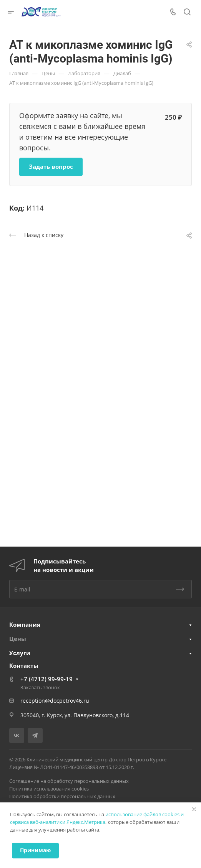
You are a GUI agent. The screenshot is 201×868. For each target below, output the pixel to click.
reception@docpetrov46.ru (55, 701)
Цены (18, 639)
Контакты (24, 665)
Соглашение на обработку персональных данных (69, 781)
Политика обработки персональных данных (62, 796)
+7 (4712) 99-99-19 (47, 679)
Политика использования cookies (49, 789)
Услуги (20, 653)
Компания (25, 624)
